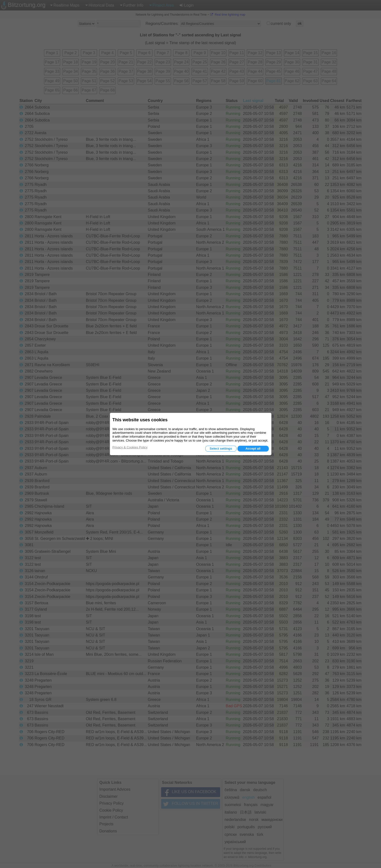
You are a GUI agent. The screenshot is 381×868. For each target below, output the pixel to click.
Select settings (221, 449)
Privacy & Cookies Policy (130, 447)
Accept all (253, 449)
